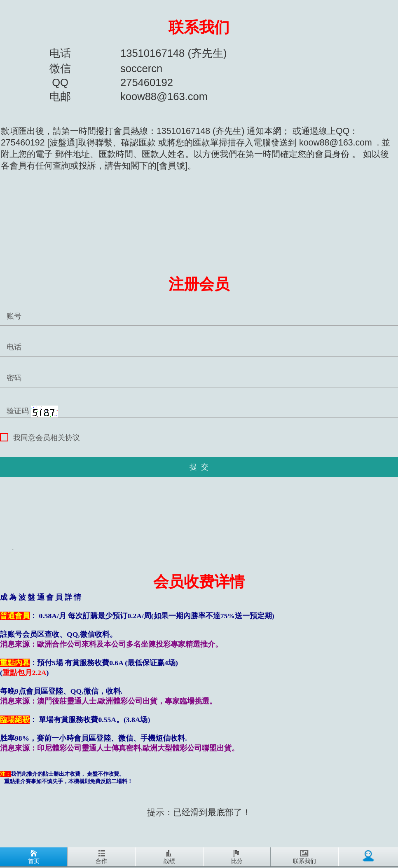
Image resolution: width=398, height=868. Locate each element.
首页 (34, 857)
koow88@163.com (336, 143)
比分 (237, 857)
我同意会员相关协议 (40, 438)
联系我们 (199, 27)
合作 (101, 857)
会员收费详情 (199, 582)
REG (13, 252)
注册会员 (199, 284)
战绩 (169, 857)
